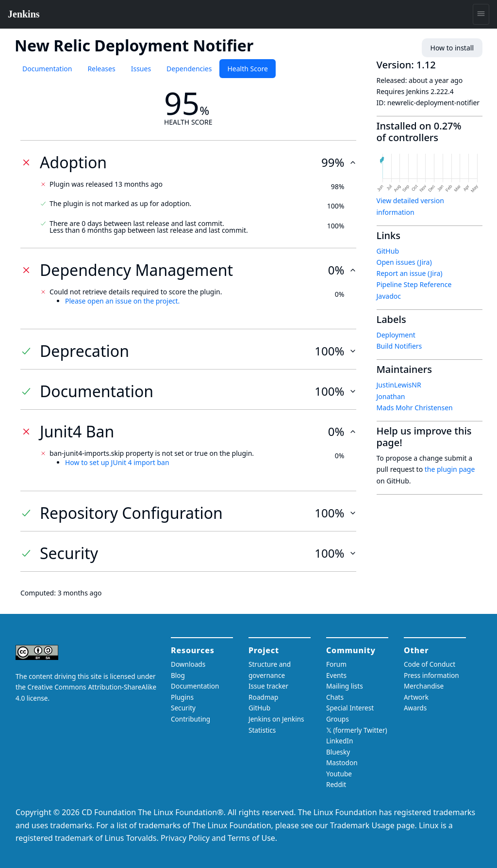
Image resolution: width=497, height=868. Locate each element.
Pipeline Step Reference (414, 284)
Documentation (47, 69)
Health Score (247, 69)
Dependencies (189, 69)
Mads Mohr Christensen (415, 408)
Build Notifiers (399, 346)
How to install (452, 48)
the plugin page (450, 469)
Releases (101, 69)
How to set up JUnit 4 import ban (117, 462)
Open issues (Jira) (404, 262)
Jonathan (391, 396)
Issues (141, 69)
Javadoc (389, 296)
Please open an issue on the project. (122, 301)
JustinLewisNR (399, 385)
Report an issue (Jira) (410, 273)
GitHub (388, 251)
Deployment (396, 335)
